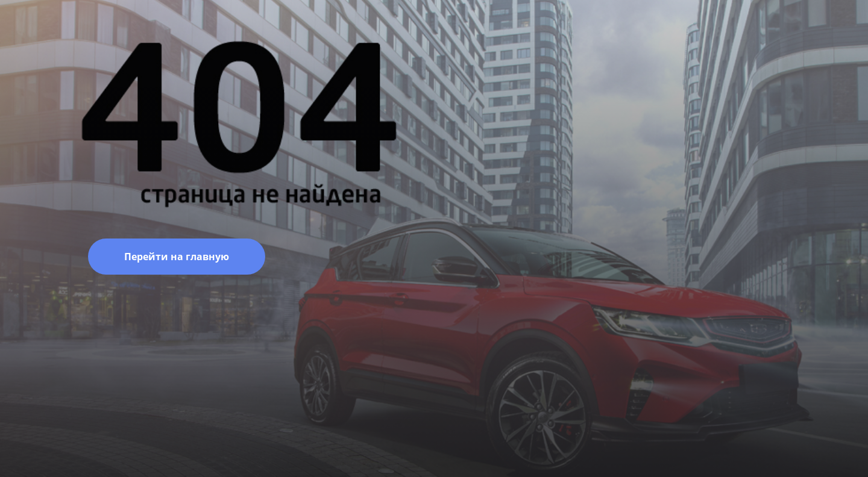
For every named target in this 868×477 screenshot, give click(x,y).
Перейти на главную (177, 257)
